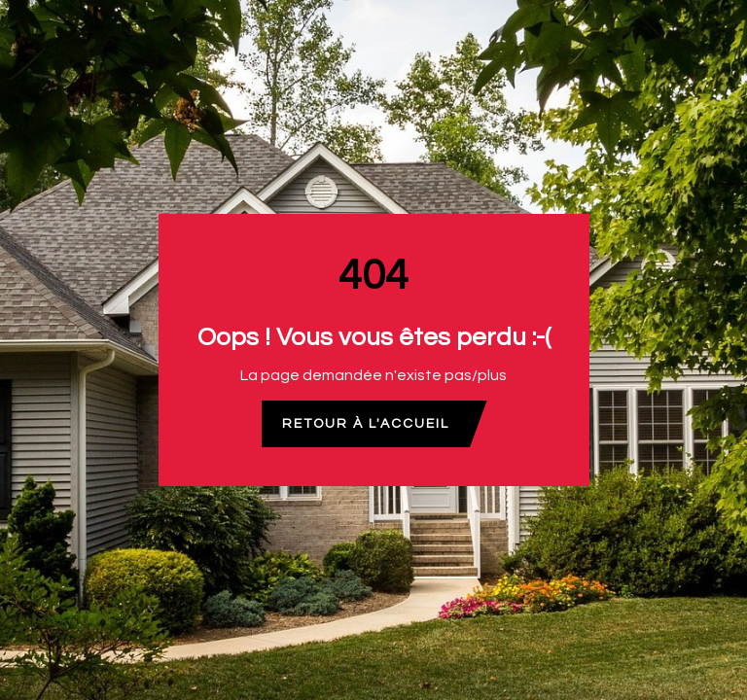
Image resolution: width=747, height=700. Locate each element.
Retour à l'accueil (366, 424)
